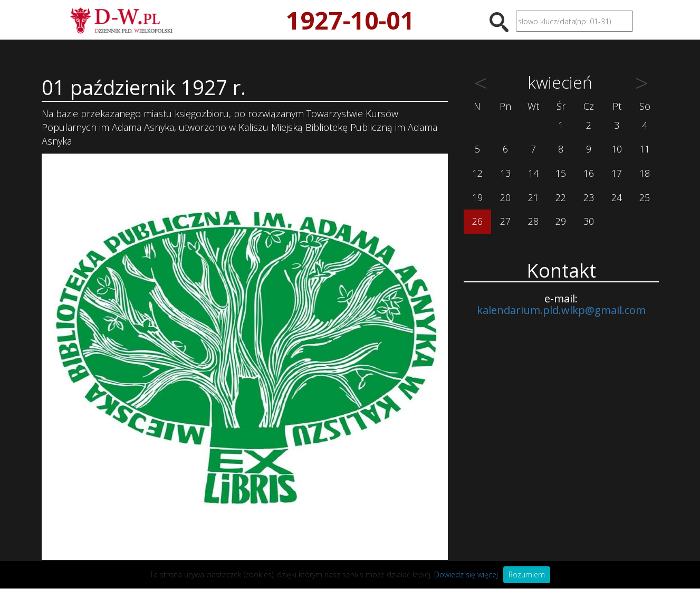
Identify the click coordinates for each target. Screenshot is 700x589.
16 (589, 173)
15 (561, 173)
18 (645, 173)
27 (505, 221)
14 (533, 173)
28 (533, 221)
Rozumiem (527, 574)
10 (617, 149)
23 (589, 197)
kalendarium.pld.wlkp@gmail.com (561, 310)
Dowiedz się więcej (466, 574)
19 (477, 197)
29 (561, 221)
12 (477, 173)
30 (589, 221)
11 (645, 149)
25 (645, 197)
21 (533, 197)
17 (617, 173)
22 (561, 197)
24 (617, 197)
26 (477, 221)
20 (505, 197)
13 (505, 173)
